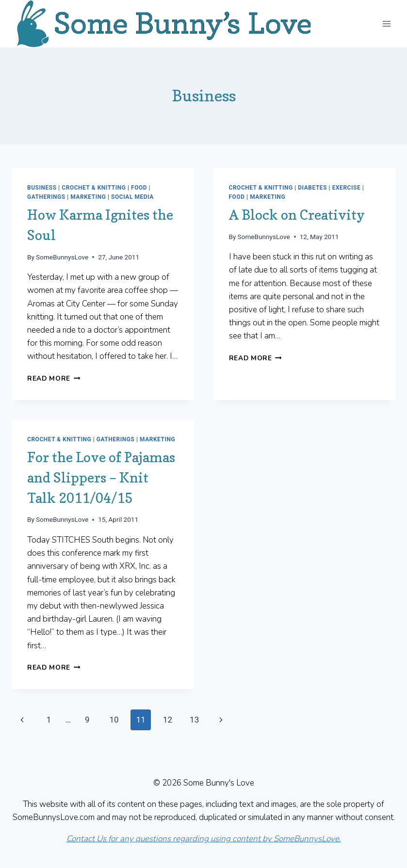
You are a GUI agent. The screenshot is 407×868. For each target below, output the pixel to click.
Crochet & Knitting (94, 188)
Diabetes (312, 188)
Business (42, 188)
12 (168, 720)
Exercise (347, 188)
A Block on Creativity (297, 215)
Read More (54, 378)
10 (114, 720)
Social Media (132, 197)
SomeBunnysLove (62, 257)
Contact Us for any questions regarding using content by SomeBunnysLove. (204, 839)
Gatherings (46, 197)
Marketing (88, 197)
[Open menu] (386, 24)
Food (139, 188)
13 (194, 720)
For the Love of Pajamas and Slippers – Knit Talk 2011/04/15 (101, 478)
